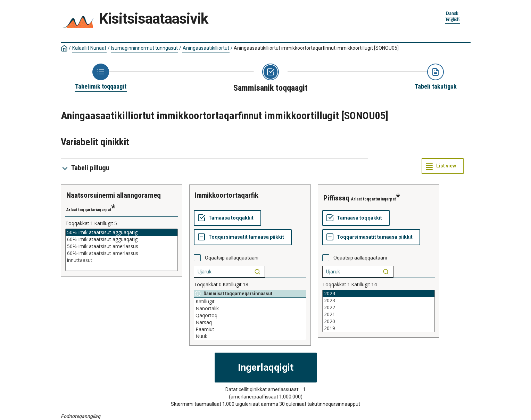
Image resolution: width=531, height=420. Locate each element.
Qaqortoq (250, 315)
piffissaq (336, 198)
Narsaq (250, 322)
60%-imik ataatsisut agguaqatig (122, 239)
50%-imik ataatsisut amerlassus (122, 246)
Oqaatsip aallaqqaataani (232, 258)
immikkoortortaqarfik (227, 195)
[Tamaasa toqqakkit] (227, 218)
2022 (379, 307)
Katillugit (250, 302)
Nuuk (250, 336)
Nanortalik (250, 308)
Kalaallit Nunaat (89, 48)
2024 (379, 294)
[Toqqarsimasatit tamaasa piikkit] (243, 237)
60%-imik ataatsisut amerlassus (122, 253)
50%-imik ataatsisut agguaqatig (122, 232)
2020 (379, 321)
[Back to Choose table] (101, 77)
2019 (379, 328)
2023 (379, 300)
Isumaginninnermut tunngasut (144, 48)
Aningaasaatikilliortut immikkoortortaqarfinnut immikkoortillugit (316, 48)
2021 (379, 314)
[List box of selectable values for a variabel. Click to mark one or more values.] (122, 250)
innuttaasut (122, 260)
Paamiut (250, 329)
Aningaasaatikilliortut (206, 48)
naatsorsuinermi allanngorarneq (114, 195)
